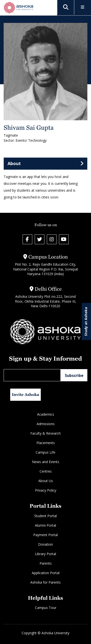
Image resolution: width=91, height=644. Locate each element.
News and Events (46, 462)
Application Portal (46, 573)
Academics (46, 414)
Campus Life (45, 452)
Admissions (46, 424)
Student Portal (45, 516)
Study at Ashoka (86, 322)
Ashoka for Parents (45, 582)
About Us (46, 481)
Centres (46, 471)
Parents (46, 563)
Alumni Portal (45, 525)
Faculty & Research (45, 433)
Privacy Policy (46, 490)
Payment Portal (45, 535)
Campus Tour (46, 608)
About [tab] (14, 163)
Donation (45, 544)
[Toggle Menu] (83, 7)
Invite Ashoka (26, 395)
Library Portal (45, 554)
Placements (46, 443)
